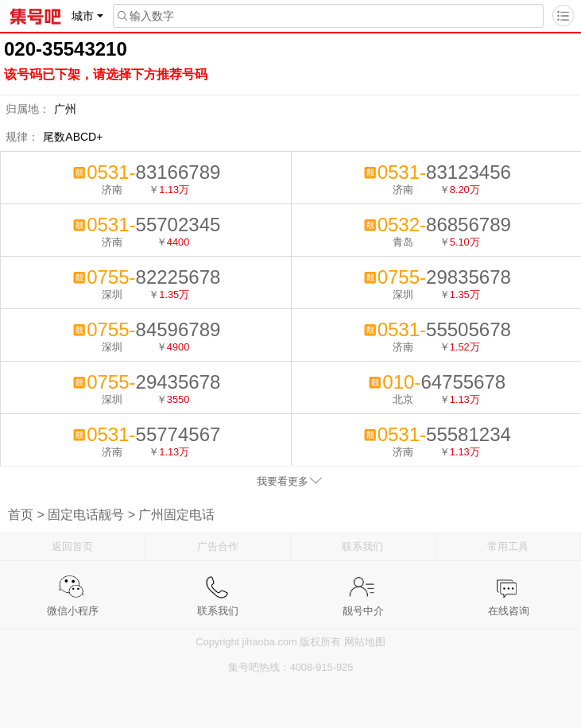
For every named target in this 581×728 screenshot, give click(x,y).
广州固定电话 (176, 515)
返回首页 (72, 546)
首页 (21, 515)
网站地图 (365, 642)
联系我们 (362, 546)
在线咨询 (509, 587)
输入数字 (144, 16)
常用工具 (508, 546)
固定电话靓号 (86, 515)
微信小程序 (73, 587)
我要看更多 (283, 481)
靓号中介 (363, 587)
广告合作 (218, 546)
